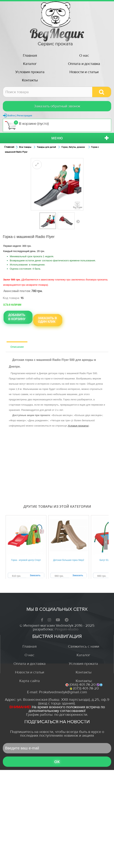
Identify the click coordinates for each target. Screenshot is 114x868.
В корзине (27, 125)
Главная (30, 55)
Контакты (30, 80)
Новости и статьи (84, 72)
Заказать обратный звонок (57, 106)
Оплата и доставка (84, 64)
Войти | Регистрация (20, 116)
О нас (84, 55)
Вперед (78, 221)
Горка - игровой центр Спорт (26, 560)
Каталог (30, 64)
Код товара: (11, 298)
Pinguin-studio (66, 629)
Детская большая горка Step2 (69, 560)
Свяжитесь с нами (84, 646)
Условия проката (30, 72)
